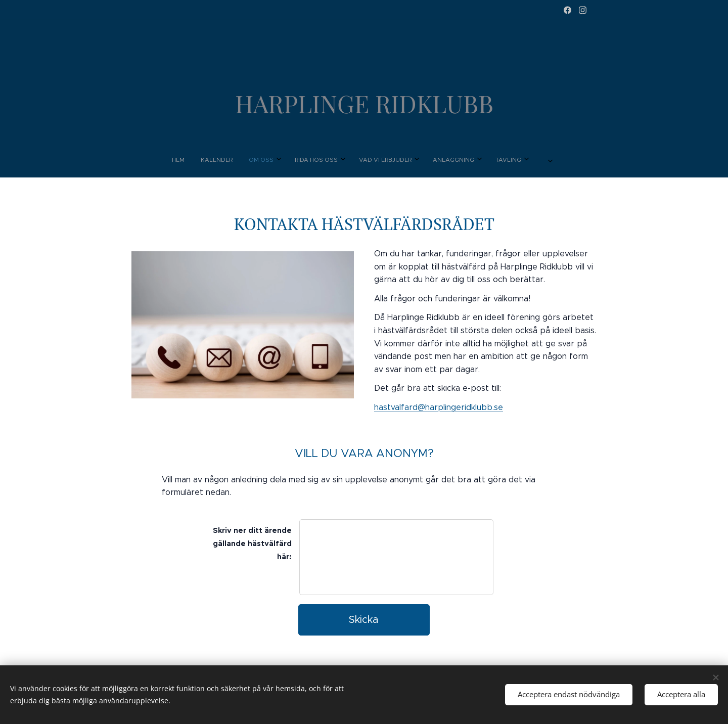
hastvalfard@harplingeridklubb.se (439, 407)
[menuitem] (299, 160)
